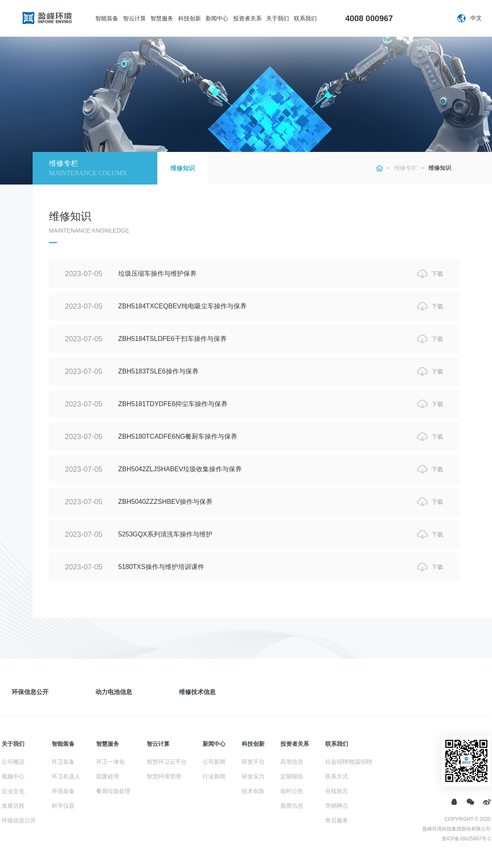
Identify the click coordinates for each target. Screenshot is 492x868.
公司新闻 (214, 762)
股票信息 (292, 806)
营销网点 (337, 806)
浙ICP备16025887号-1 (466, 839)
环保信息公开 (30, 692)
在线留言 (337, 791)
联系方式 (337, 776)
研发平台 (253, 762)
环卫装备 (63, 762)
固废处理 (108, 776)
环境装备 (63, 791)
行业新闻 (214, 776)
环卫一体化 (110, 762)
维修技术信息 (197, 692)
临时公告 (292, 791)
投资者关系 (247, 18)
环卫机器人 (66, 776)
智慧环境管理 (164, 776)
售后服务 (337, 820)
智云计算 (135, 18)
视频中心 (13, 776)
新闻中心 (217, 18)
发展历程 (13, 806)
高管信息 (292, 762)
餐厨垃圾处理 (113, 791)
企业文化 (13, 791)
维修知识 (183, 168)
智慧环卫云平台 (167, 762)
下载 (437, 274)
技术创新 (253, 791)
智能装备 (107, 18)
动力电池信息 (114, 692)
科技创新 (190, 18)
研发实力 (253, 776)
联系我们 (305, 18)
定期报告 (292, 776)
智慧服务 (162, 18)
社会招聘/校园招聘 (349, 762)
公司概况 (13, 762)
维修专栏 (406, 168)
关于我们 (278, 18)
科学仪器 (63, 806)
